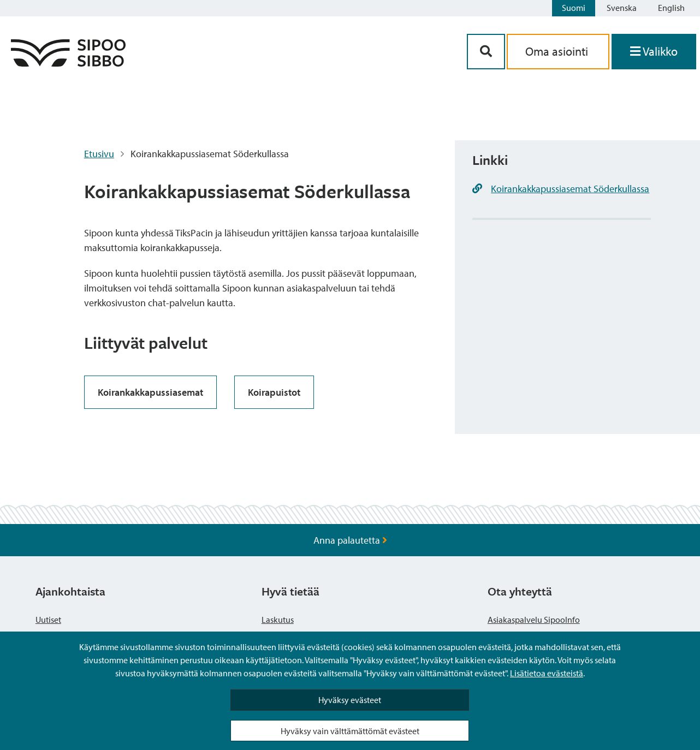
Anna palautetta (350, 540)
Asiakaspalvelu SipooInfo (534, 620)
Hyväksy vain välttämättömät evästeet (350, 731)
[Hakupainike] (486, 52)
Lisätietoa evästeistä (547, 673)
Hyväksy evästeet (350, 700)
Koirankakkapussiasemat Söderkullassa (570, 189)
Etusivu (99, 154)
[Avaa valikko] (654, 52)
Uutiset (48, 620)
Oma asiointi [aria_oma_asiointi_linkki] (558, 51)
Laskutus (278, 620)
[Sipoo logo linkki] (68, 63)
